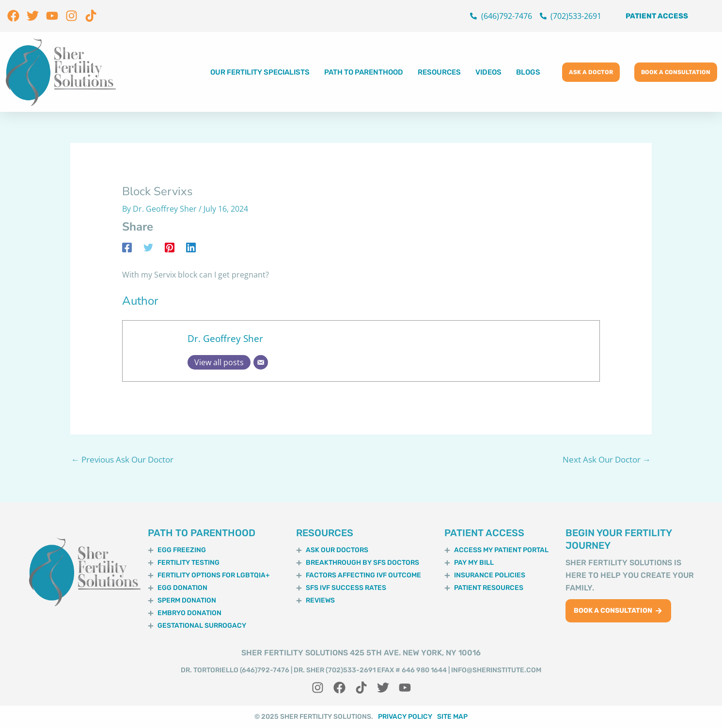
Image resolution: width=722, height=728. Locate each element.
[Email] (261, 362)
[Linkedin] (191, 247)
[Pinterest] (170, 247)
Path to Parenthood (364, 72)
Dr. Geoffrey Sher (225, 338)
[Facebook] (127, 247)
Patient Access (657, 16)
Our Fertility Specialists (260, 72)
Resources (439, 72)
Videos (488, 72)
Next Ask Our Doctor (607, 459)
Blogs (528, 72)
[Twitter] (148, 247)
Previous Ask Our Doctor (122, 459)
